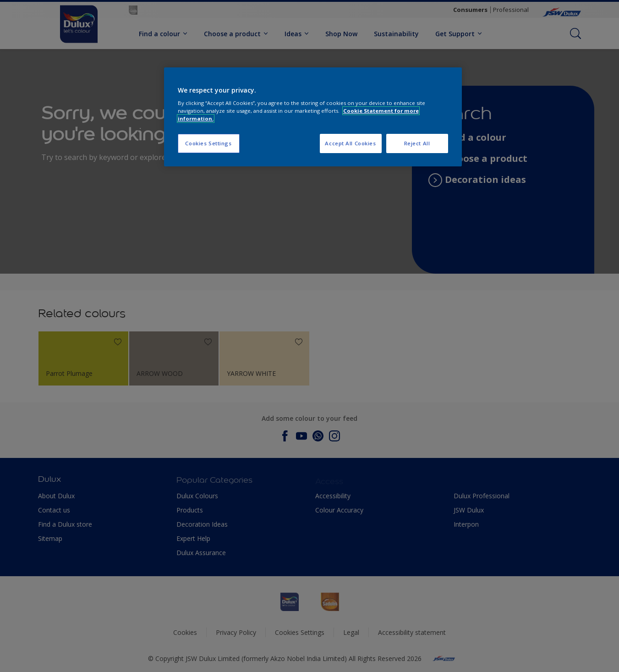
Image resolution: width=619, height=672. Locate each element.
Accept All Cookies (350, 143)
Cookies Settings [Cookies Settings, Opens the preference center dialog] (208, 143)
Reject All (417, 143)
